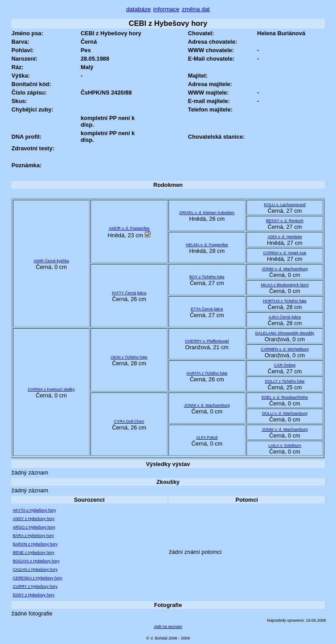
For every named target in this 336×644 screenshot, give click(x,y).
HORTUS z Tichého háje (285, 301)
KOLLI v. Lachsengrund (285, 205)
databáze (138, 9)
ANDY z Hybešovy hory (34, 519)
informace (166, 9)
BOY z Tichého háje (207, 277)
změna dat (196, 9)
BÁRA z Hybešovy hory (34, 536)
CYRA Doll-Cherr (129, 421)
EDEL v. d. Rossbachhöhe (285, 397)
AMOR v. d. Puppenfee (129, 228)
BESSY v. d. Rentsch (285, 221)
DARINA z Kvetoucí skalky (51, 389)
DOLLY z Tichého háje (285, 381)
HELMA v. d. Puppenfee (207, 245)
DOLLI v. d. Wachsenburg (285, 413)
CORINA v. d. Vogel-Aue (285, 253)
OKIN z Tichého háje (129, 357)
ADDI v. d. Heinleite (285, 237)
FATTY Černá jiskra (129, 293)
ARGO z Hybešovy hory (34, 527)
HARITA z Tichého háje (207, 373)
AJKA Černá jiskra (285, 317)
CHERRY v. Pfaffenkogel (207, 341)
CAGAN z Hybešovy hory (35, 570)
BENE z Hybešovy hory (34, 553)
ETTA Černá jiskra (207, 309)
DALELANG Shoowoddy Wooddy (285, 333)
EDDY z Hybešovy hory (34, 595)
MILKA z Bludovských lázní (285, 285)
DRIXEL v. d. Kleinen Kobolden (207, 213)
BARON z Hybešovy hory (35, 544)
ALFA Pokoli (207, 438)
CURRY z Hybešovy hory (35, 586)
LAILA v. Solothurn (285, 446)
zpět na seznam (168, 627)
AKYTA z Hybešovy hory (35, 510)
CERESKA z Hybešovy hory (38, 578)
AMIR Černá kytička (51, 261)
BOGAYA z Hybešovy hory (36, 561)
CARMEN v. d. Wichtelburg (285, 349)
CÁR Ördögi (285, 365)
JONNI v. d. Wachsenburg (285, 269)
